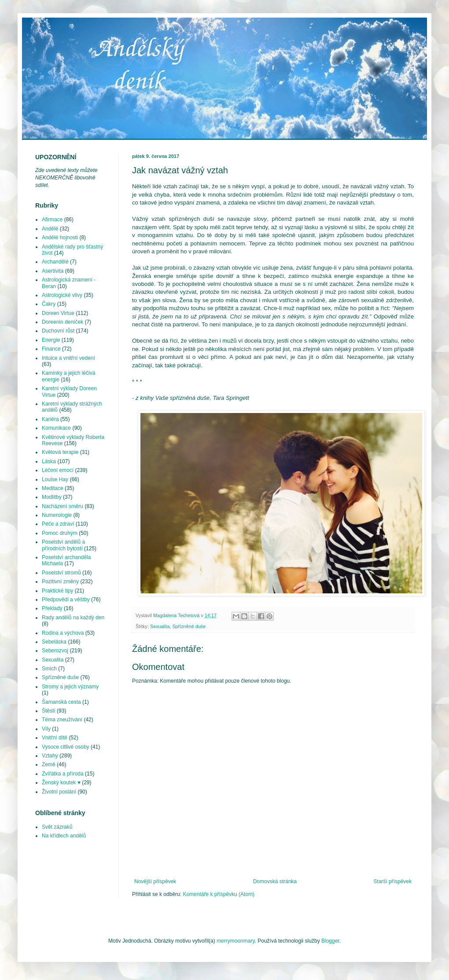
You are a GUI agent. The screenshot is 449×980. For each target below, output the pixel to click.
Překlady (52, 608)
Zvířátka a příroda (63, 774)
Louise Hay (55, 479)
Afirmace (52, 219)
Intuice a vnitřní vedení (68, 358)
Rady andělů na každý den (73, 618)
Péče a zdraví (58, 524)
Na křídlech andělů (64, 836)
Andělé (50, 229)
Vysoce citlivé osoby (66, 747)
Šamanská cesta (61, 702)
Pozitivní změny (60, 581)
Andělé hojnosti (60, 238)
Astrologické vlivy (62, 295)
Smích (49, 669)
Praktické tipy (57, 591)
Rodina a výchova (63, 633)
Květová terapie (60, 452)
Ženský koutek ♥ (61, 783)
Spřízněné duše (189, 626)
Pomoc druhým (60, 533)
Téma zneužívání (62, 720)
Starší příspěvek (392, 881)
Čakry (49, 304)
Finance (51, 349)
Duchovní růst (58, 331)
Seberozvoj (55, 651)
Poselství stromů (61, 573)
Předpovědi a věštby (66, 600)
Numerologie (57, 515)
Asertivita (53, 271)
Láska (49, 461)
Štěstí (49, 711)
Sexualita (160, 626)
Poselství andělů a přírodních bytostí (63, 545)
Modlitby (52, 497)
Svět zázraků (57, 827)
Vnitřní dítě (55, 738)
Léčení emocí (58, 470)
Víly (46, 729)
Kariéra (50, 419)
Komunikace (56, 428)
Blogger (330, 941)
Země (49, 764)
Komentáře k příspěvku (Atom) (219, 894)
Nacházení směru (63, 506)
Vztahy (50, 756)
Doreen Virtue (58, 313)
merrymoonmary (236, 941)
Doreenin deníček (63, 322)
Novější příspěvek (155, 881)
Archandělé (55, 262)
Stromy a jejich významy (70, 687)
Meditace (53, 488)
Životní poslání (59, 792)
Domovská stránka (275, 881)
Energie (51, 340)
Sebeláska (54, 642)
